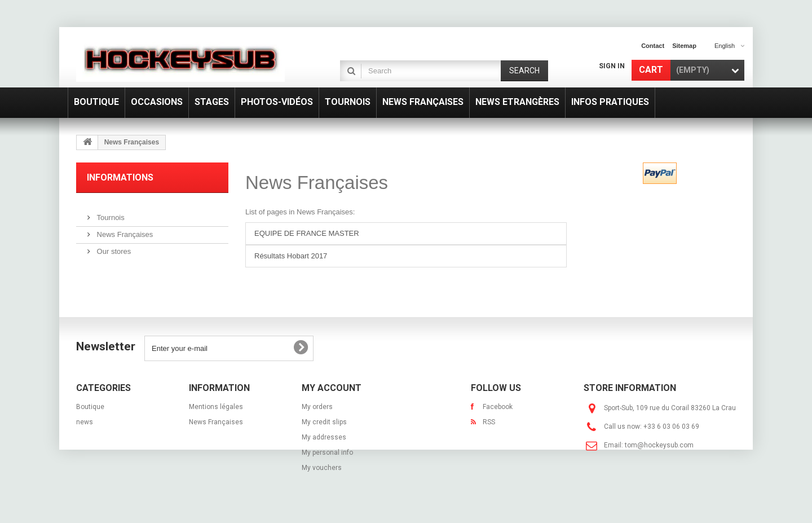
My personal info (327, 452)
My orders (317, 407)
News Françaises (124, 230)
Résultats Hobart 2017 (291, 256)
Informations (120, 177)
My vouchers (322, 468)
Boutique (90, 407)
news (85, 422)
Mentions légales (216, 407)
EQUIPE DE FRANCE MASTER (307, 233)
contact (653, 46)
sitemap (684, 46)
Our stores (113, 247)
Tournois (110, 213)
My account (332, 388)
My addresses (324, 437)
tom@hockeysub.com (659, 445)
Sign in (612, 66)
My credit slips (324, 422)
